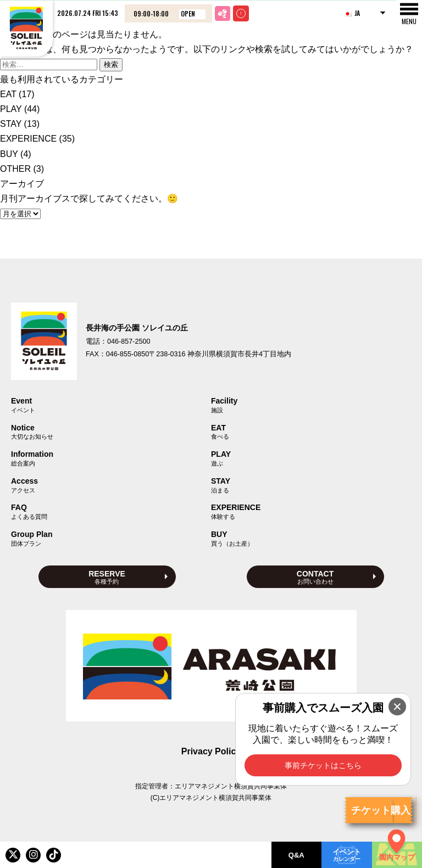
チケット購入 (381, 810)
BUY (9, 154)
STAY (11, 124)
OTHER (15, 169)
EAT (8, 94)
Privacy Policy (211, 751)
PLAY (11, 109)
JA (352, 13)
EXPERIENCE (28, 139)
